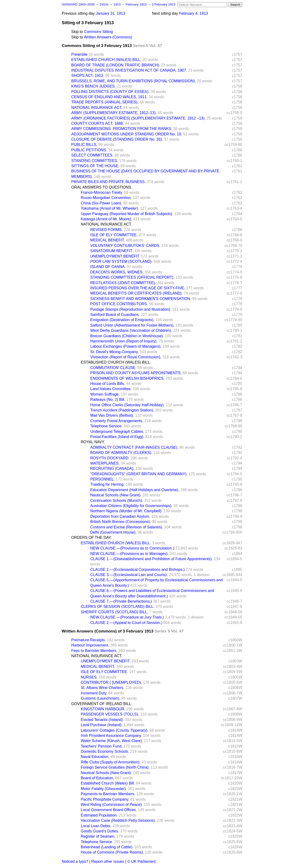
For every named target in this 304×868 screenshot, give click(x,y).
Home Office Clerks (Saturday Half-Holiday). (128, 405)
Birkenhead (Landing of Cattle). (107, 847)
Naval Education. (95, 757)
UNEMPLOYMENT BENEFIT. (115, 256)
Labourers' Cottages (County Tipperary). (115, 730)
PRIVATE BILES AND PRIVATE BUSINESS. (109, 182)
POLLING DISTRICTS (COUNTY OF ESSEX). (110, 92)
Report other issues (108, 861)
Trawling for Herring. (107, 484)
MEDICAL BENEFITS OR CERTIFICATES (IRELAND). (136, 293)
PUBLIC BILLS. (84, 145)
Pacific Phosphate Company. (105, 799)
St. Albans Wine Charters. (102, 688)
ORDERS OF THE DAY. (91, 538)
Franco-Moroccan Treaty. (102, 192)
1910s (104, 4)
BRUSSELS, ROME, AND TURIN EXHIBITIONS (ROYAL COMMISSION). (133, 81)
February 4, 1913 (194, 13)
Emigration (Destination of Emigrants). (122, 320)
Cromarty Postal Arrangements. (117, 421)
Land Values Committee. (111, 389)
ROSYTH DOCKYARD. (110, 458)
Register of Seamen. (98, 836)
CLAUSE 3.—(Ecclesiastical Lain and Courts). (129, 575)
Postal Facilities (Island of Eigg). (117, 437)
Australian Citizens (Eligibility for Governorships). (131, 506)
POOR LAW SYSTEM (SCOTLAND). (121, 261)
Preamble (79, 54)
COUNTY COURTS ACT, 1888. (98, 123)
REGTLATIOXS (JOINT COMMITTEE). (123, 283)
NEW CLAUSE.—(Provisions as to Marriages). (129, 554)
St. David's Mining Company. (114, 352)
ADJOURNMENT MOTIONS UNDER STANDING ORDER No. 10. (127, 134)
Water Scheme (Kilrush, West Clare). (112, 741)
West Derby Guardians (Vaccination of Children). (131, 330)
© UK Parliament (141, 861)
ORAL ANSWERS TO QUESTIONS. (102, 187)
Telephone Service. (106, 426)
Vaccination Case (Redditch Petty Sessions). (118, 820)
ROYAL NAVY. (93, 442)
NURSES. (89, 677)
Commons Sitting (98, 32)
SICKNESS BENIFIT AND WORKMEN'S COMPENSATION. (141, 299)
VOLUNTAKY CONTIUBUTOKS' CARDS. (125, 246)
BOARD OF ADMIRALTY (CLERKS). (121, 453)
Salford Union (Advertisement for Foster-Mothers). (132, 325)
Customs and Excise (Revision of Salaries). (127, 527)
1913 (118, 4)
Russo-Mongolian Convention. (106, 198)
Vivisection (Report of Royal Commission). (126, 357)
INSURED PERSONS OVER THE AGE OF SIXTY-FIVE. (138, 288)
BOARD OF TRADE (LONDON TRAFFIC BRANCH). (116, 65)
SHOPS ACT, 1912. (88, 76)
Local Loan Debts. (96, 826)
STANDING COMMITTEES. (95, 161)
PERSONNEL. (102, 479)
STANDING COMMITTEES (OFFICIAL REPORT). (132, 277)
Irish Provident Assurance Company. (111, 736)
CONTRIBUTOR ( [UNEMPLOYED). (111, 682)
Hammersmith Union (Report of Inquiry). (124, 341)
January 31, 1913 (110, 13)
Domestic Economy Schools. (105, 751)
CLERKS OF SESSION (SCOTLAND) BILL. (118, 607)
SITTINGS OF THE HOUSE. (95, 166)
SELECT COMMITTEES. (92, 155)
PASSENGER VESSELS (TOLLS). (110, 714)
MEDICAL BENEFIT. (107, 240)
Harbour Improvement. (90, 645)
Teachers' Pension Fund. (102, 746)
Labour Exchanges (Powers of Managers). (126, 346)
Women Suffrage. (105, 394)
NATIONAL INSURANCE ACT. (97, 108)
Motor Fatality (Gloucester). (104, 789)
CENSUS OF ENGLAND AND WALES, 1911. (109, 97)
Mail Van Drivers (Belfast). (112, 415)
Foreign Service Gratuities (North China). (115, 767)
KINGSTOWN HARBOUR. (103, 709)
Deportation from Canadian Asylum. (120, 516)
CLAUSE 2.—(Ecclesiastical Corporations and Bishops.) (138, 570)
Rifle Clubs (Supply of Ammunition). (111, 762)
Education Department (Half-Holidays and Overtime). (135, 490)
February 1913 (137, 4)
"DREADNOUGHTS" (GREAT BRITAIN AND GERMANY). (139, 474)
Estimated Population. (99, 815)
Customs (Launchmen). (100, 698)
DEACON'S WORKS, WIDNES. (117, 272)
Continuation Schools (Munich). (117, 501)
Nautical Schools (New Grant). (116, 495)
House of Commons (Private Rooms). (112, 852)
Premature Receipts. (89, 640)
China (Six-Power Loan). (101, 203)
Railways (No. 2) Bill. (108, 399)
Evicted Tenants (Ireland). (102, 720)
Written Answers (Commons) (108, 37)
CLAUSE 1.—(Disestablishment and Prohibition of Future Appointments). (152, 559)
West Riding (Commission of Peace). (112, 805)
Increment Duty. (94, 693)
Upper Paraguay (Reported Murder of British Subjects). (127, 214)
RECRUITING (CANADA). (112, 469)
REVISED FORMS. (107, 230)
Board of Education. (97, 778)
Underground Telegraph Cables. (117, 432)
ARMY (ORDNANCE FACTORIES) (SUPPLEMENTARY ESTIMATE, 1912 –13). (138, 118)
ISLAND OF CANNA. (108, 267)
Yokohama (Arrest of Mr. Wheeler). (110, 208)
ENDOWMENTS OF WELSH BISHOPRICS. (127, 378)
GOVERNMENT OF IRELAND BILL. (102, 704)
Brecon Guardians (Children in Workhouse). (127, 336)
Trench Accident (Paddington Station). (122, 410)
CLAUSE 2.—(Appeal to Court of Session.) (126, 623)
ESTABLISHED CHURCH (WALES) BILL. (106, 60)
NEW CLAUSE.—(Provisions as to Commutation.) (132, 548)
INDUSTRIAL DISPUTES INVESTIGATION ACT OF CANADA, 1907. (129, 70)
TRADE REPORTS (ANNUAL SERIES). (105, 102)
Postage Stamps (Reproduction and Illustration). (131, 309)
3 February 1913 (164, 4)
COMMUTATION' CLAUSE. (113, 368)
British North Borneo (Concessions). (121, 522)
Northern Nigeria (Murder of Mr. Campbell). (126, 511)
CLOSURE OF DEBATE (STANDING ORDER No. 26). (117, 139)
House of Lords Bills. (108, 384)
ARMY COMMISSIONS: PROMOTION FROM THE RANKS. (122, 129)
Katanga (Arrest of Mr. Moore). (106, 219)
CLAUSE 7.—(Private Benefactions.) (121, 601)
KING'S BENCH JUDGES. (93, 86)
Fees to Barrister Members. (94, 651)
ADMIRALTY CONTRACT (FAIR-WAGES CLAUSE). (134, 447)
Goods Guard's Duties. (100, 831)
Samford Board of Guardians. (115, 315)
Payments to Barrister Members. (108, 794)
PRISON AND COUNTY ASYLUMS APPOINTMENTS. (136, 373)
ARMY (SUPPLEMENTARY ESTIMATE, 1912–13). (114, 113)
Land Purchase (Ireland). (102, 725)
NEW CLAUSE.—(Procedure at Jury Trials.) (127, 617)
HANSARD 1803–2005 (78, 4)
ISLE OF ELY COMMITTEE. (114, 235)
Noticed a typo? (75, 861)
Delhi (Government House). (113, 532)
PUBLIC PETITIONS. (89, 150)
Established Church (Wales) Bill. (108, 783)
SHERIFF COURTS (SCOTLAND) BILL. (114, 612)
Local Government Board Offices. (109, 810)
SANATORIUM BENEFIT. (112, 251)
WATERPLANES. (105, 463)
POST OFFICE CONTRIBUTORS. (119, 304)
